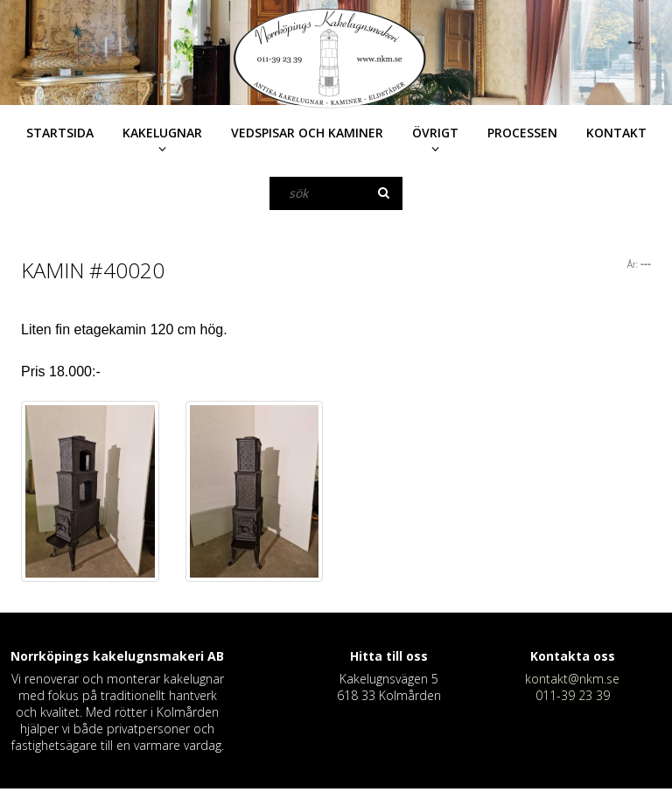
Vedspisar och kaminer (307, 133)
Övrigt (435, 133)
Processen (522, 133)
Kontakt (616, 133)
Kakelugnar (162, 133)
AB (216, 656)
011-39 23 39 (573, 695)
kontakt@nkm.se (572, 679)
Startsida (60, 133)
